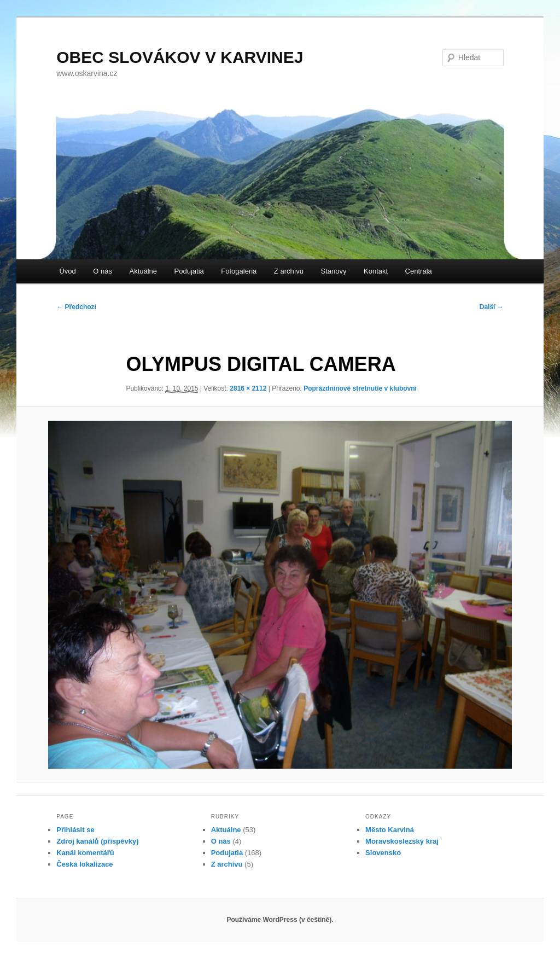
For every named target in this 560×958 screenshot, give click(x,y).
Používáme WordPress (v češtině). (280, 920)
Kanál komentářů (85, 853)
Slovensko (383, 853)
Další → (492, 307)
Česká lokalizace (84, 864)
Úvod (67, 271)
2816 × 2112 (248, 388)
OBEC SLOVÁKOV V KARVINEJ (180, 57)
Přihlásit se (75, 830)
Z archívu (289, 271)
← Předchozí (76, 307)
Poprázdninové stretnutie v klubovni (360, 388)
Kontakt (376, 271)
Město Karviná (390, 830)
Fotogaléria (239, 271)
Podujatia (189, 271)
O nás (103, 271)
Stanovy (334, 271)
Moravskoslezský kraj (402, 841)
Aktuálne (143, 271)
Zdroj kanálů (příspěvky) (97, 841)
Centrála (419, 271)
